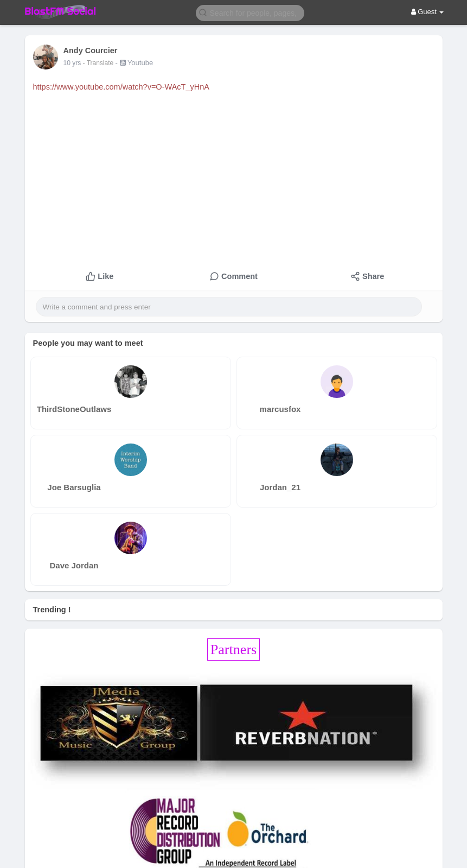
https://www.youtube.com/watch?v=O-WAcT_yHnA (121, 87)
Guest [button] (428, 12)
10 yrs (72, 63)
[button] (250, 12)
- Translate (99, 63)
